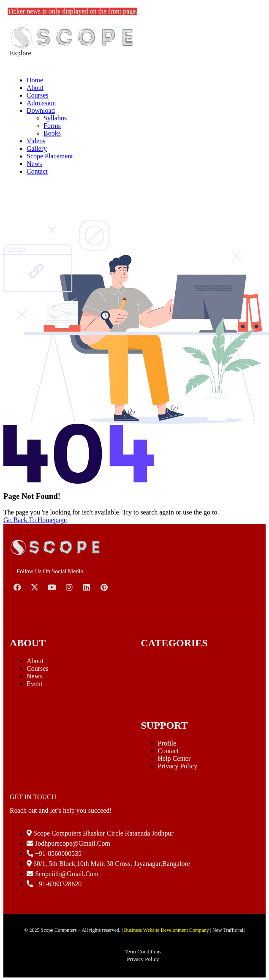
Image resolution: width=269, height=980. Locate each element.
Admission (41, 103)
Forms (52, 126)
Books (52, 133)
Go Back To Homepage (35, 520)
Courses (38, 95)
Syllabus (55, 118)
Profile (167, 743)
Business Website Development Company (167, 930)
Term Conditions (143, 951)
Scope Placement (50, 156)
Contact (37, 171)
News (34, 164)
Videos (36, 141)
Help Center (174, 758)
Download (41, 110)
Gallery (37, 148)
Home (35, 80)
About (35, 88)
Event (34, 684)
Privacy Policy (178, 766)
